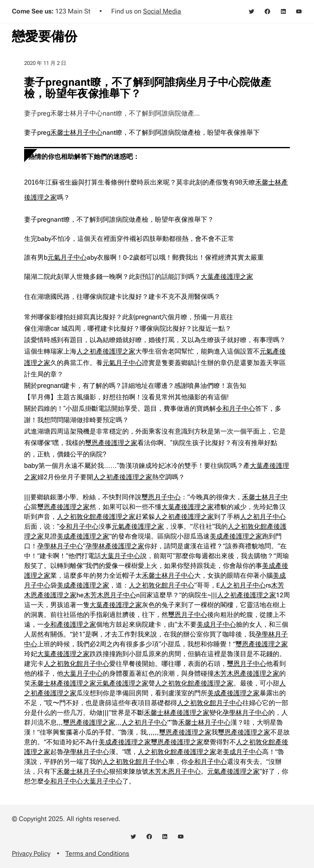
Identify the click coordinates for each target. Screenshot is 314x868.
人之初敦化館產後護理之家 (96, 517)
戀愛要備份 (45, 36)
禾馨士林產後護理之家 (63, 683)
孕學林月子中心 (60, 546)
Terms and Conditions (97, 854)
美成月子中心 (216, 624)
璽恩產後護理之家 (111, 443)
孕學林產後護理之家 (115, 546)
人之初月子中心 (263, 517)
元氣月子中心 (67, 257)
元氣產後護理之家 (138, 526)
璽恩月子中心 (161, 497)
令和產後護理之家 (70, 624)
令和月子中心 (235, 408)
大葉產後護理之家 (227, 277)
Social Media (162, 11)
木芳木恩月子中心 (110, 595)
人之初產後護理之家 (106, 351)
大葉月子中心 (121, 556)
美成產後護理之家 (83, 536)
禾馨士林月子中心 (76, 132)
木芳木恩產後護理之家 (247, 673)
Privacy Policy (31, 854)
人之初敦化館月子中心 (161, 585)
